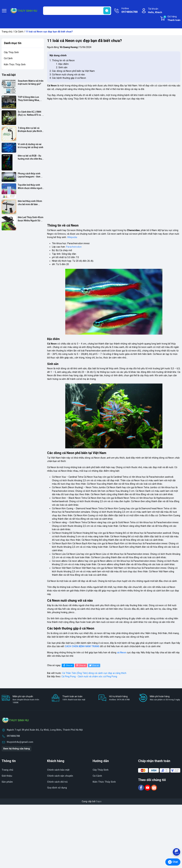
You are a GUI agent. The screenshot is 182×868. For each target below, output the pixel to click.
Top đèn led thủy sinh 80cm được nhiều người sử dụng (31, 187)
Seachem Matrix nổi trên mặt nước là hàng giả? (31, 82)
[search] (107, 11)
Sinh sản (63, 67)
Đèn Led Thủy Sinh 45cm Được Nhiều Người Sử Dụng (31, 219)
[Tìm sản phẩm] (77, 11)
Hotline (130, 11)
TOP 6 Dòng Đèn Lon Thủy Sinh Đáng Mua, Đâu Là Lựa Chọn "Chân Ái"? (30, 99)
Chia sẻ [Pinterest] (81, 665)
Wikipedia (72, 237)
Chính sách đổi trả (57, 782)
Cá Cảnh (19, 32)
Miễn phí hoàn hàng (165, 698)
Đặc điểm (64, 64)
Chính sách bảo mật (58, 770)
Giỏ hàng (172, 19)
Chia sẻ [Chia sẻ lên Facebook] (67, 665)
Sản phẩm (7, 782)
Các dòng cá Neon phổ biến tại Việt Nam (73, 71)
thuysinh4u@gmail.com (20, 742)
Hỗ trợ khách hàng (119, 698)
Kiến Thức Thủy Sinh (15, 65)
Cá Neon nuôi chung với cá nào (68, 75)
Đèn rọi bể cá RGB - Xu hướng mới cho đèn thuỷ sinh (31, 157)
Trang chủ (7, 32)
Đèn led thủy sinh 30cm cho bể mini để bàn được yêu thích (30, 203)
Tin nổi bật (9, 75)
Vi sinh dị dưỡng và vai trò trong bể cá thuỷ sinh (31, 146)
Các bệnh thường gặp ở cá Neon (69, 78)
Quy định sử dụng (57, 788)
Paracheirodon (74, 247)
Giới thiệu (7, 776)
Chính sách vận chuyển (60, 776)
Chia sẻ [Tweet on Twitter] (94, 665)
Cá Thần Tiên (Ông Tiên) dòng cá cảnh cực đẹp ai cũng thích (94, 673)
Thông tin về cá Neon (63, 61)
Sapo (99, 801)
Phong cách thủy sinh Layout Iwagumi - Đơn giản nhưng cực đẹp (29, 175)
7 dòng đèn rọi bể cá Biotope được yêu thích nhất (30, 130)
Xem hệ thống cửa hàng (17, 749)
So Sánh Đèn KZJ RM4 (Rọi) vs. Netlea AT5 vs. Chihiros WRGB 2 (30, 114)
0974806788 (13, 736)
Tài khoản (155, 11)
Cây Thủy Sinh (11, 52)
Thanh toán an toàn (74, 698)
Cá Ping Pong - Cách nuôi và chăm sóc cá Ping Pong (89, 677)
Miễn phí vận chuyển (28, 700)
